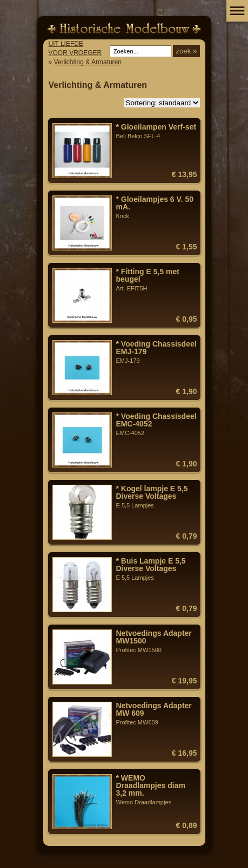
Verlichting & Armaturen (88, 62)
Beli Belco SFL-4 (157, 131)
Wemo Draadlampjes (157, 790)
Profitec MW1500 (157, 641)
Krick (157, 207)
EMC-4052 (157, 424)
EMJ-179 (157, 352)
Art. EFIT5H (157, 280)
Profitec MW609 (157, 714)
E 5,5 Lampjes (157, 497)
